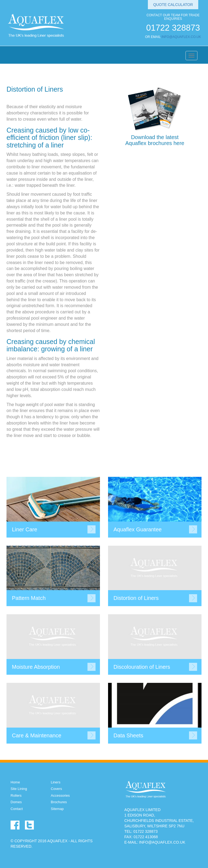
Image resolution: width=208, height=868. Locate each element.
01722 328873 (173, 28)
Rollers (16, 795)
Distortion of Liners (136, 598)
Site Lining (19, 789)
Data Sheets (128, 735)
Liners (56, 782)
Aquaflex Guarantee (138, 529)
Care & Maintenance (37, 735)
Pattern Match (29, 598)
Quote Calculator (173, 5)
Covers (56, 789)
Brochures (59, 802)
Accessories (60, 795)
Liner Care (25, 529)
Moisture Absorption (36, 667)
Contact (17, 809)
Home (15, 782)
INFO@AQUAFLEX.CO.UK (181, 37)
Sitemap (57, 809)
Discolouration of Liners (142, 667)
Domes (16, 802)
